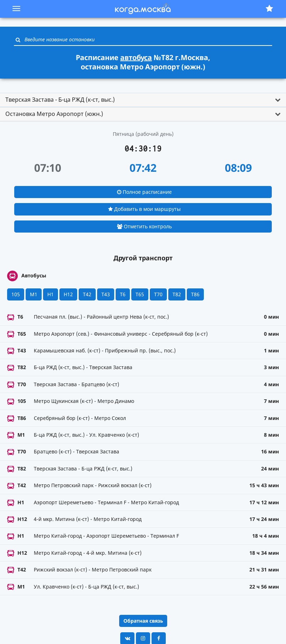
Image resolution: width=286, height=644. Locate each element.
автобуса (136, 57)
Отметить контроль (144, 226)
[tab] (143, 100)
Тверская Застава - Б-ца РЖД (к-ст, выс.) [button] (60, 100)
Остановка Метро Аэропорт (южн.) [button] (54, 114)
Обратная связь (143, 621)
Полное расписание (144, 192)
